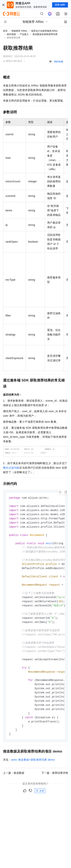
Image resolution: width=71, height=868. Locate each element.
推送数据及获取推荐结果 (45, 34)
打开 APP (60, 5)
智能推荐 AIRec (19, 31)
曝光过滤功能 (11, 468)
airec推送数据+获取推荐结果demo (33, 771)
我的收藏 (59, 62)
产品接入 (24, 34)
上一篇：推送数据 (14, 784)
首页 (5, 31)
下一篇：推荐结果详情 (55, 784)
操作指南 (11, 34)
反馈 (40, 802)
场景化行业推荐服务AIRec (44, 31)
